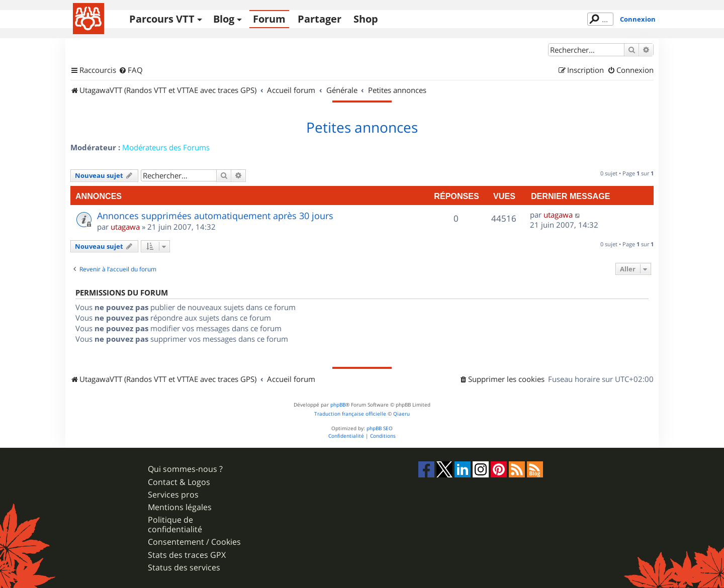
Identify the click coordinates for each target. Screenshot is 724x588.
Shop (366, 19)
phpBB (338, 405)
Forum (269, 19)
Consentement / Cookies (194, 542)
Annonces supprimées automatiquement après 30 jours (215, 216)
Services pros (173, 495)
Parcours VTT (162, 19)
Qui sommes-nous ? (185, 469)
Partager (320, 19)
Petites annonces (362, 128)
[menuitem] (131, 70)
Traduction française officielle (350, 414)
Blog (224, 19)
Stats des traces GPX (187, 555)
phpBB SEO (380, 428)
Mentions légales (180, 507)
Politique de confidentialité (175, 525)
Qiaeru (401, 414)
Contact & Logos (179, 482)
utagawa (125, 227)
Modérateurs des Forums (166, 147)
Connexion (638, 19)
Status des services (184, 568)
